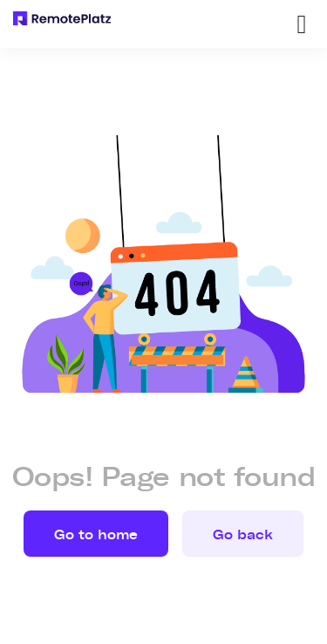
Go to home (96, 535)
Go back (243, 535)
